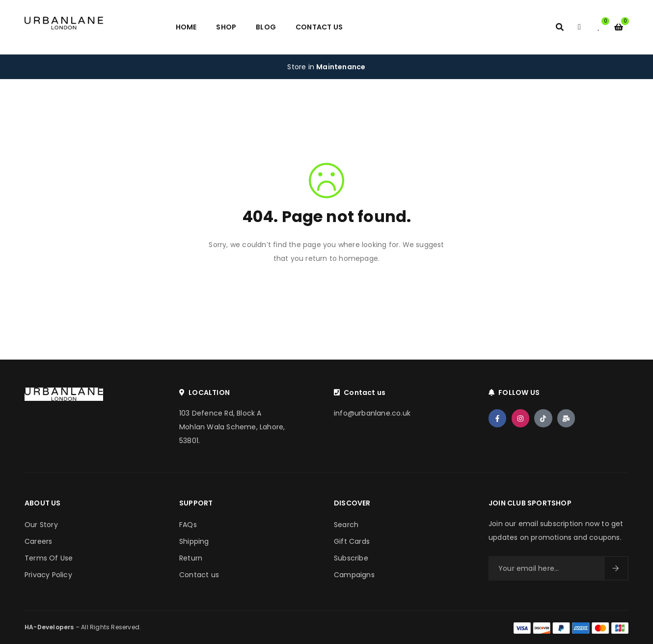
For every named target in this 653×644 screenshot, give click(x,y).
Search (346, 525)
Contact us (199, 575)
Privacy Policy (48, 575)
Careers (38, 541)
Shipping (194, 541)
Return (191, 558)
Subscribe (351, 558)
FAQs (188, 525)
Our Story (41, 525)
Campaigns (354, 575)
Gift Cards (352, 541)
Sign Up (616, 568)
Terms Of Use (49, 558)
